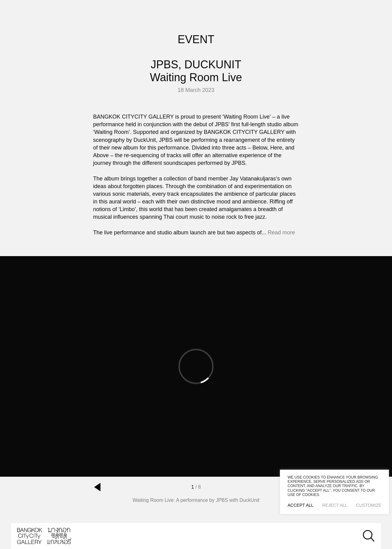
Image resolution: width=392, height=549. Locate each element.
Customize (369, 505)
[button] (97, 487)
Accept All (301, 505)
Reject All (335, 505)
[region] (334, 492)
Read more (281, 233)
